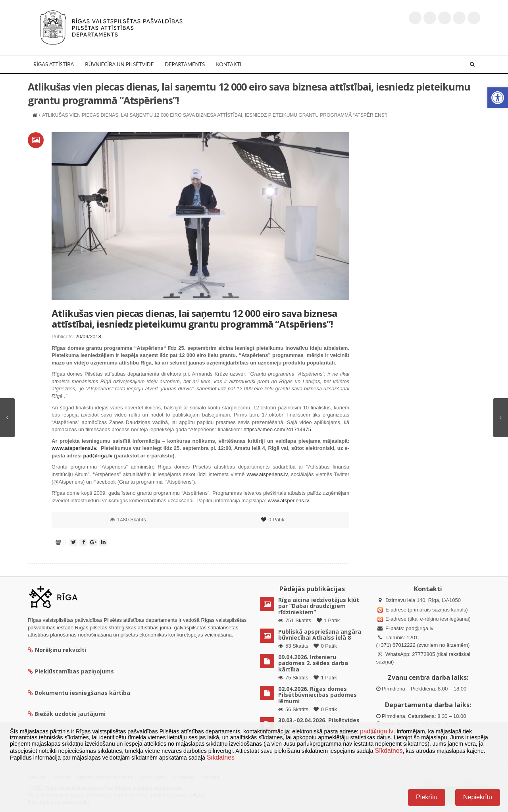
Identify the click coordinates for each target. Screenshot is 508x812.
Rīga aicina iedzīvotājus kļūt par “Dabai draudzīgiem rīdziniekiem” (319, 606)
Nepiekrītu (478, 797)
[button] (498, 98)
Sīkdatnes (389, 751)
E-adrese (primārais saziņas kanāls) (426, 610)
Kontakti (229, 64)
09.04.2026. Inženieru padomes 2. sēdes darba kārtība (313, 663)
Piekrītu (427, 797)
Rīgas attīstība (54, 64)
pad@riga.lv (419, 628)
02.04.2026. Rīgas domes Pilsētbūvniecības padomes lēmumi (317, 695)
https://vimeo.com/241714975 (277, 429)
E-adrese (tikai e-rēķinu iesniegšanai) (427, 619)
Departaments (185, 64)
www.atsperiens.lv (267, 474)
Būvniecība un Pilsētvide (119, 64)
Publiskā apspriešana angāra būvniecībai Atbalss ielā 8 (320, 635)
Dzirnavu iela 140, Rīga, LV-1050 (423, 600)
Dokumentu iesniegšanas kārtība (82, 693)
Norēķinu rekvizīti (57, 650)
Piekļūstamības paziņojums (71, 671)
